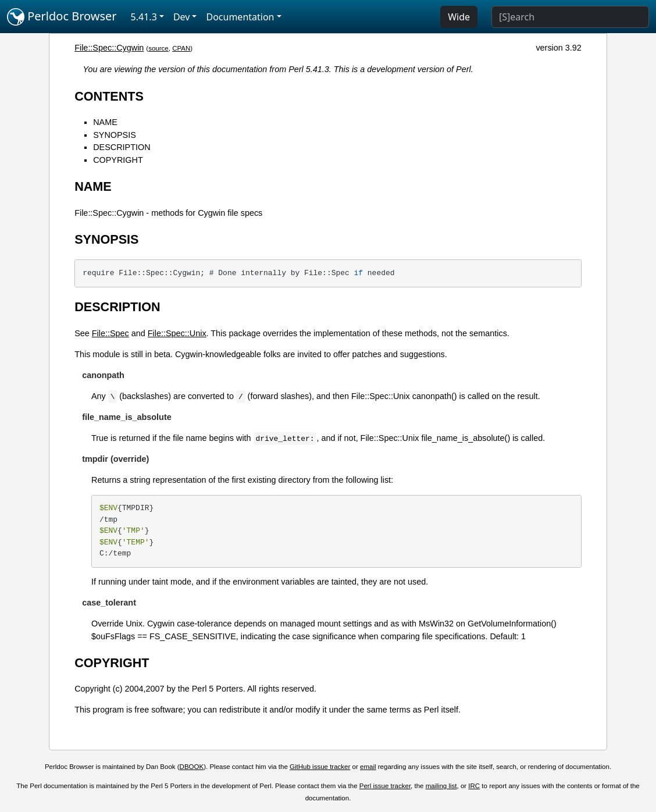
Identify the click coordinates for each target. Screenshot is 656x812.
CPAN (181, 48)
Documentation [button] (240, 17)
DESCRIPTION (122, 147)
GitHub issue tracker (320, 767)
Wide (459, 17)
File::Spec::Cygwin (109, 48)
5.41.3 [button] (144, 17)
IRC (474, 786)
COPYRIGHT (118, 160)
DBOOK (192, 767)
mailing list (441, 786)
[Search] (570, 17)
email (368, 767)
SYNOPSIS (115, 135)
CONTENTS (109, 96)
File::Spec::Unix (177, 333)
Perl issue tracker (385, 786)
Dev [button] (182, 17)
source (158, 48)
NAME (105, 122)
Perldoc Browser (62, 17)
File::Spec (110, 333)
